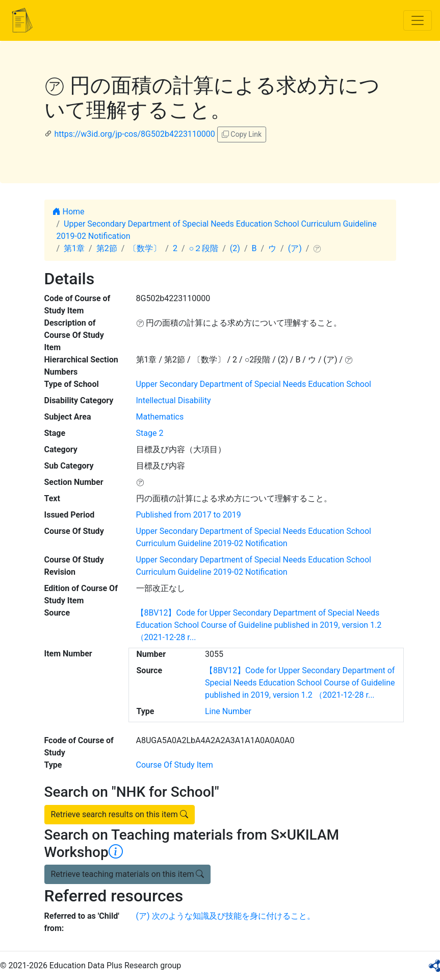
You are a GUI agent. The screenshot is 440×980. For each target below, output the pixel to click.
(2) (235, 248)
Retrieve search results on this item (120, 814)
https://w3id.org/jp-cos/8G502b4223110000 (134, 134)
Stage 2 (150, 433)
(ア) (295, 248)
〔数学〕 (145, 248)
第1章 (74, 248)
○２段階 (204, 248)
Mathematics (160, 417)
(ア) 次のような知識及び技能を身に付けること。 (226, 916)
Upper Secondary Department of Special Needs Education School (254, 384)
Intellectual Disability (174, 400)
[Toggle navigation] (418, 20)
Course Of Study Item (175, 765)
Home (69, 212)
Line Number (228, 711)
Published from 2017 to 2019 (189, 515)
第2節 (107, 248)
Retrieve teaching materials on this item (128, 874)
